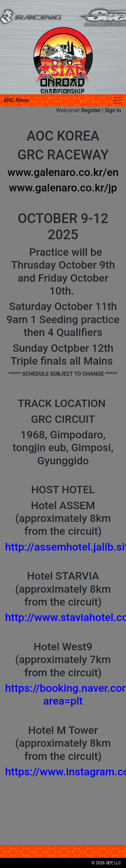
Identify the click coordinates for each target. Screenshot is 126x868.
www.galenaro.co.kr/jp (63, 188)
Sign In (113, 110)
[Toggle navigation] (117, 100)
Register (91, 110)
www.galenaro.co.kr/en (63, 172)
